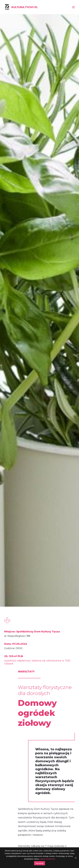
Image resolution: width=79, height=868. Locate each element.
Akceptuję (39, 863)
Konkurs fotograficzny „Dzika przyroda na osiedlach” (64, 521)
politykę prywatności (47, 859)
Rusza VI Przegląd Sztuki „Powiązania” (15, 521)
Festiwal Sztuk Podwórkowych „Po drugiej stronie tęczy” (40, 702)
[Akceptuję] (76, 858)
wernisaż (16, 663)
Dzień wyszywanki (64, 702)
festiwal (40, 663)
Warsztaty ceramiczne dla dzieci (40, 521)
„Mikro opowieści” (14, 702)
